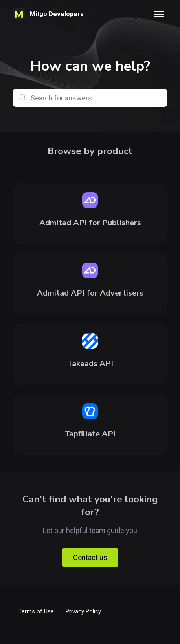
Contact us (90, 557)
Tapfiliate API (90, 434)
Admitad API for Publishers (90, 223)
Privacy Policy (83, 611)
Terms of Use (36, 611)
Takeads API (90, 364)
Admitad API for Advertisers (90, 293)
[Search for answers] (90, 98)
